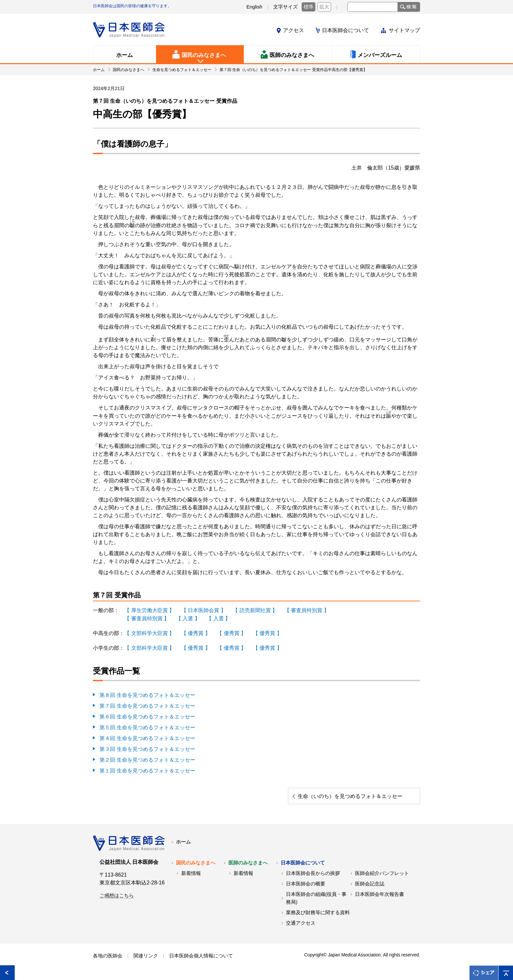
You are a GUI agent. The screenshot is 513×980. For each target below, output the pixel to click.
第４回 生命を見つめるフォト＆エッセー (147, 735)
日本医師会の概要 (306, 888)
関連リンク (146, 960)
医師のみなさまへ (248, 867)
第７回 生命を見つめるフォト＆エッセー (147, 704)
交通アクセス (301, 927)
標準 (309, 7)
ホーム (183, 846)
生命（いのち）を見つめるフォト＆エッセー (370, 796)
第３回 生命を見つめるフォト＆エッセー (147, 746)
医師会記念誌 (370, 888)
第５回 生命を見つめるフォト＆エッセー (147, 725)
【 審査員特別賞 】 (306, 610)
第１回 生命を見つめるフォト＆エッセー (147, 767)
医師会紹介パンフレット (382, 877)
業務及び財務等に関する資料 (318, 916)
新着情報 (191, 877)
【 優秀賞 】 (195, 632)
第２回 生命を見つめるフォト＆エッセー (147, 756)
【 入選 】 (188, 618)
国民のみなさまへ (196, 867)
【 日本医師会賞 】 (203, 610)
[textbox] (373, 7)
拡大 (324, 7)
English (254, 7)
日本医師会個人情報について (201, 960)
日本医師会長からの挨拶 (313, 877)
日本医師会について (345, 30)
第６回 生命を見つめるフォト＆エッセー (147, 714)
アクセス (293, 30)
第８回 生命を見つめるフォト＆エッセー (147, 693)
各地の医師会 (108, 960)
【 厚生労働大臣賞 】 (149, 610)
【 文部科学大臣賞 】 (149, 632)
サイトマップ (404, 30)
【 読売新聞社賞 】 (255, 610)
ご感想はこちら (117, 899)
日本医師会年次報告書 (380, 898)
